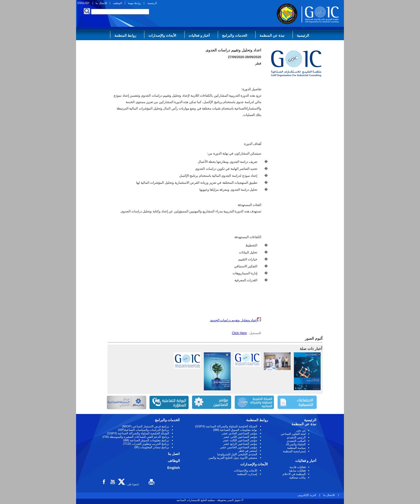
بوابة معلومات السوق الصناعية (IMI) (235, 430)
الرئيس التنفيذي (296, 437)
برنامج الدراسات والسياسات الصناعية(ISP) (143, 430)
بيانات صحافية (297, 477)
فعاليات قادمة (298, 467)
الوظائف (174, 461)
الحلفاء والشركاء (296, 444)
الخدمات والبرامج (235, 36)
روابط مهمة (134, 3)
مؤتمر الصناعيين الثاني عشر (240, 437)
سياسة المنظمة (296, 448)
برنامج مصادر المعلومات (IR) (152, 447)
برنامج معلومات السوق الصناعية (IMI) (146, 440)
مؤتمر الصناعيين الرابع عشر (240, 444)
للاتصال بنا (101, 3)
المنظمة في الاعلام (294, 474)
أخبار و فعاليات (199, 36)
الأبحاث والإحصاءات (245, 471)
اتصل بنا (174, 454)
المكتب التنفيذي (296, 441)
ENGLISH (83, 3)
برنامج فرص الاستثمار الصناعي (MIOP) (146, 426)
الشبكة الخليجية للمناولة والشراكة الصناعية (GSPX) (226, 426)
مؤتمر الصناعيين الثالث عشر (240, 440)
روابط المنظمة (125, 36)
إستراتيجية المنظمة (294, 451)
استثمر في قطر (248, 451)
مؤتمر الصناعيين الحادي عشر (239, 433)
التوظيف (117, 3)
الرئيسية (152, 3)
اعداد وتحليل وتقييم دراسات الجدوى (233, 50)
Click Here (239, 333)
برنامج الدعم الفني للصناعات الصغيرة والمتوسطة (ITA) (136, 437)
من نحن (301, 430)
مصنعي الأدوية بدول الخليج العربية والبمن (233, 458)
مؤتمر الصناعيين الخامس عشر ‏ (238, 447)
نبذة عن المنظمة (272, 36)
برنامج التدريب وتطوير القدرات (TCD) (146, 444)
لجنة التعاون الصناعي (293, 434)
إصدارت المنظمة (247, 474)
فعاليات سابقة (297, 471)
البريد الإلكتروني (307, 495)
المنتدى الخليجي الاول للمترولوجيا (237, 454)
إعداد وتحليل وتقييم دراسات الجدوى (235, 320)
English (174, 468)
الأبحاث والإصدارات (162, 36)
